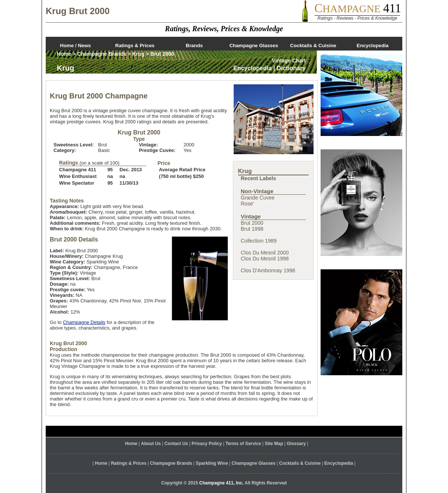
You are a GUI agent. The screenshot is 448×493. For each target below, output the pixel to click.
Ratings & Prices (135, 46)
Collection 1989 (259, 241)
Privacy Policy (207, 444)
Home (64, 54)
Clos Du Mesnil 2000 (265, 253)
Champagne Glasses (254, 46)
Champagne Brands (102, 54)
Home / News (76, 46)
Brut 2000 (252, 223)
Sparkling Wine (212, 463)
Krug (138, 54)
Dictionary (291, 68)
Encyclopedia (373, 46)
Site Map (274, 444)
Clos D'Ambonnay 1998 (268, 270)
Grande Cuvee (258, 198)
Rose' (247, 204)
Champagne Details (84, 322)
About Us (151, 444)
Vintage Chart (289, 61)
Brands (194, 46)
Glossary (296, 444)
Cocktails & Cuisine (313, 46)
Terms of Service (243, 444)
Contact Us (176, 444)
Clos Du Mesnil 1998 (265, 259)
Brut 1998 (252, 229)
